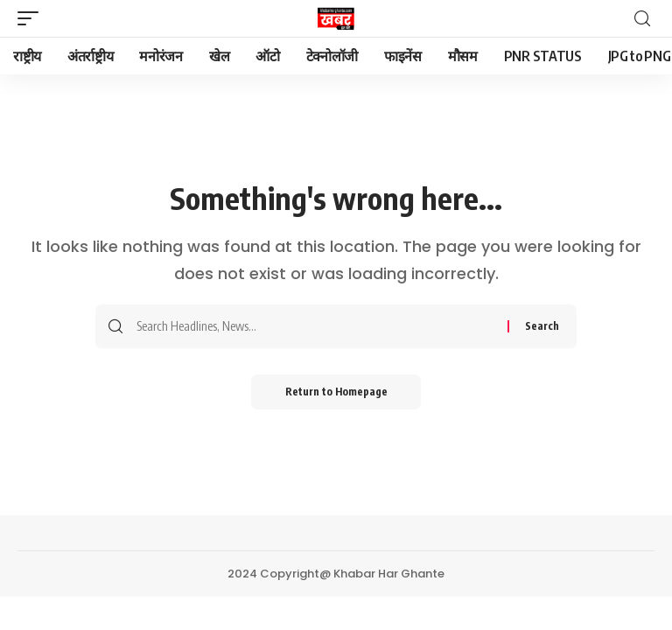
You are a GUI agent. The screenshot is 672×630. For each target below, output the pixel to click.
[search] (642, 19)
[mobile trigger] (32, 18)
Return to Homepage (336, 392)
